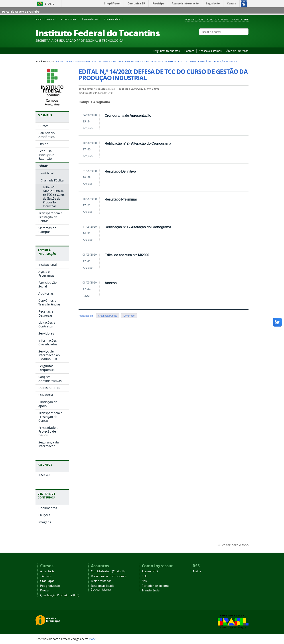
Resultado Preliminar (121, 199)
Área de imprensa (237, 51)
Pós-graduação (50, 586)
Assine (197, 571)
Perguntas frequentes (166, 51)
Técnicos (46, 576)
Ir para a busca (92, 19)
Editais (117, 61)
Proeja (44, 590)
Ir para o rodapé (114, 19)
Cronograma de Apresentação (128, 115)
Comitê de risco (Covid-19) (108, 571)
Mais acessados (101, 581)
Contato (189, 51)
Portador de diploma (156, 586)
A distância (47, 571)
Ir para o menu (70, 19)
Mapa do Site (240, 19)
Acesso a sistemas (210, 51)
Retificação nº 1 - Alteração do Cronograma (138, 227)
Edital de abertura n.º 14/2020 (127, 255)
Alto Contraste (217, 19)
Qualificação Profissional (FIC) (60, 595)
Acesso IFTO (150, 571)
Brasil (49, 4)
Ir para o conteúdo (47, 19)
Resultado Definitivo (120, 171)
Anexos (110, 283)
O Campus (105, 61)
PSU (144, 576)
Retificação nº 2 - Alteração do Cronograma (138, 143)
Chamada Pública (133, 61)
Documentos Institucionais (109, 576)
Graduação (47, 581)
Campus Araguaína (86, 61)
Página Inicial (64, 61)
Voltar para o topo (235, 545)
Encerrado (129, 316)
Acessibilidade (194, 19)
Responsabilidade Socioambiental (103, 588)
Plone (92, 639)
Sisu (144, 581)
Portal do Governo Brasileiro (21, 12)
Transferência (151, 590)
